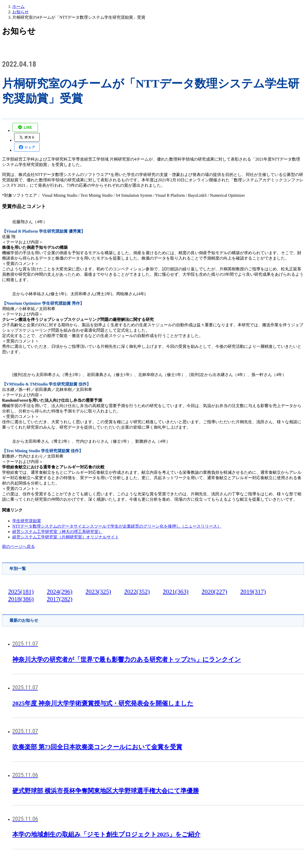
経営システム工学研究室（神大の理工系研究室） (57, 532)
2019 (253, 591)
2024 (60, 591)
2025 (21, 591)
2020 (214, 591)
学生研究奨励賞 (27, 521)
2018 (21, 599)
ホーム (18, 7)
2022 (137, 591)
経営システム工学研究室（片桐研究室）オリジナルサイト (66, 537)
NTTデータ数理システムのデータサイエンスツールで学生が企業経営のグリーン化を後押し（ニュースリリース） (117, 526)
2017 (60, 599)
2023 (98, 591)
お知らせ (21, 12)
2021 (176, 591)
